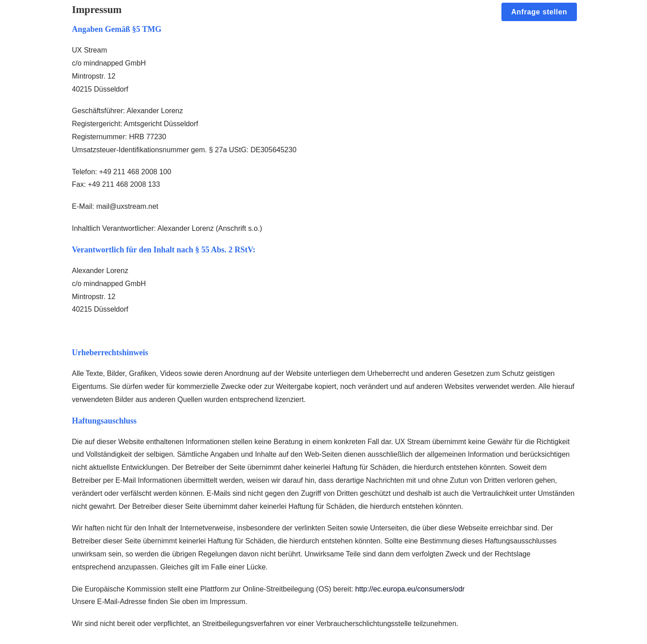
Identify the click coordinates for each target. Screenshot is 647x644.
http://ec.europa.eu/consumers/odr (410, 589)
